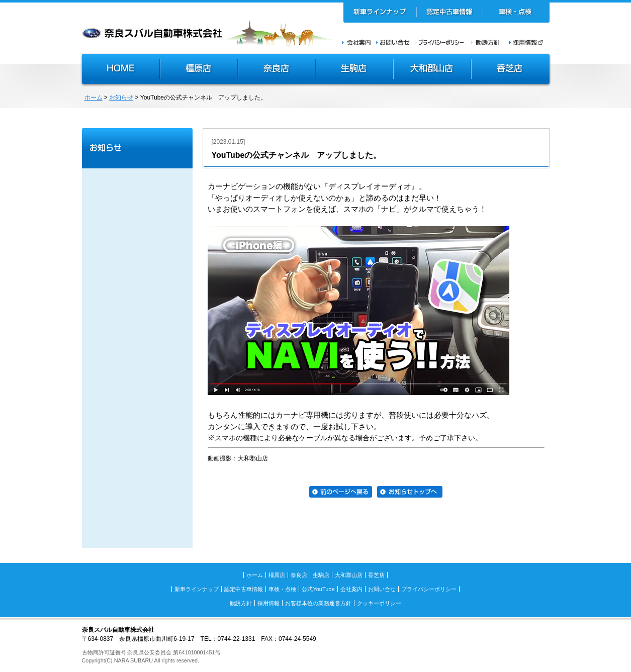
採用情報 (529, 42)
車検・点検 (516, 13)
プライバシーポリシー (439, 42)
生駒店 (355, 70)
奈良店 (277, 70)
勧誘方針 (484, 42)
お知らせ (121, 98)
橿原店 (199, 70)
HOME (120, 70)
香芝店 (511, 70)
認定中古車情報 (450, 13)
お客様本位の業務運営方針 (318, 603)
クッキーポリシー (379, 603)
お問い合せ (393, 42)
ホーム (94, 98)
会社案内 (357, 42)
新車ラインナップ (380, 13)
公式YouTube (318, 589)
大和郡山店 (432, 70)
